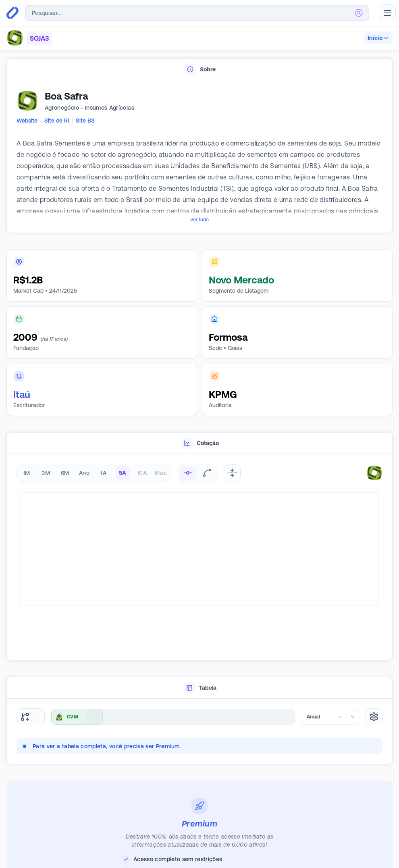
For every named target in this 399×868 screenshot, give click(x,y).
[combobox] (197, 13)
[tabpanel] (199, 157)
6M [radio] (65, 473)
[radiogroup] (94, 473)
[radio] (188, 473)
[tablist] (199, 70)
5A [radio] (123, 473)
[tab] (199, 70)
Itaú (22, 394)
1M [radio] (27, 473)
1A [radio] (103, 473)
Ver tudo (199, 220)
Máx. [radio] (161, 473)
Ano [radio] (84, 473)
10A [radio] (142, 473)
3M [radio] (46, 473)
